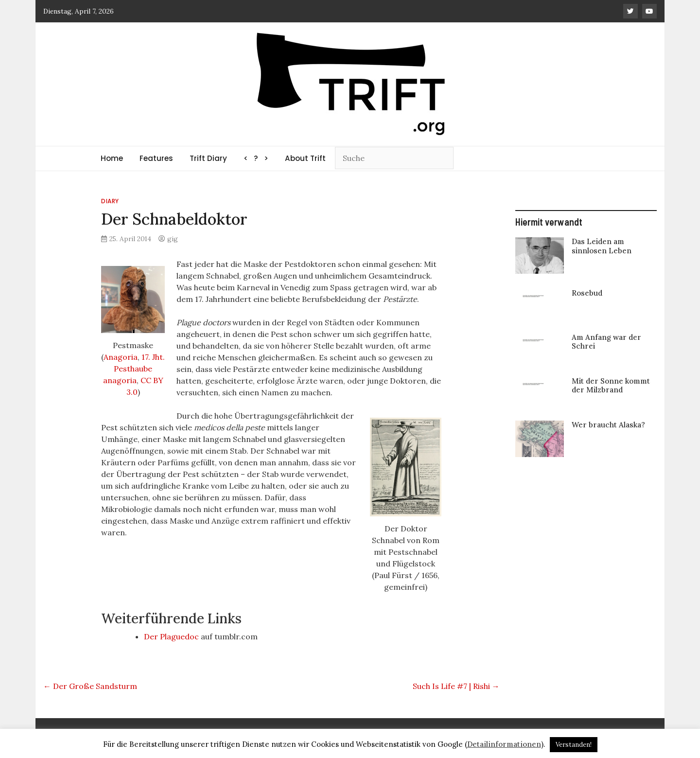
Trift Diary (208, 158)
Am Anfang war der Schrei (606, 342)
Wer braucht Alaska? (608, 425)
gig (173, 239)
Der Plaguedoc (171, 636)
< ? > (256, 158)
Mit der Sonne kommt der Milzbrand (611, 385)
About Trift (305, 158)
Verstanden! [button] (574, 745)
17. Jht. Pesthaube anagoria (134, 369)
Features (156, 158)
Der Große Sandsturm (90, 686)
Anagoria (121, 357)
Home (112, 158)
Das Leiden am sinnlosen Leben (602, 246)
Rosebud (587, 293)
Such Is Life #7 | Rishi (456, 686)
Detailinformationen (504, 744)
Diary (110, 201)
